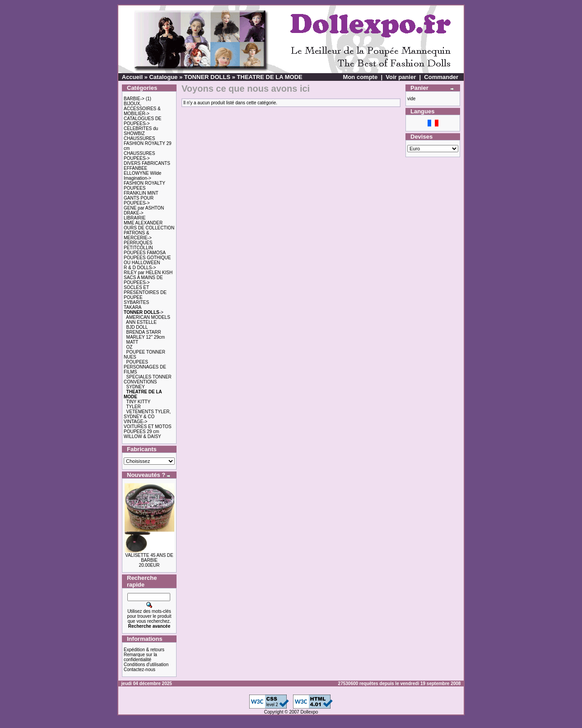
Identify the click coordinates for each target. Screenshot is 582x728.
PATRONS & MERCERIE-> (138, 235)
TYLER (133, 407)
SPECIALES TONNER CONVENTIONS (148, 379)
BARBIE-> (134, 99)
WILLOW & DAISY (142, 436)
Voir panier (401, 77)
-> (144, 312)
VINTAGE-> (135, 422)
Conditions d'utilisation (146, 665)
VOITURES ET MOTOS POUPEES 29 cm (148, 429)
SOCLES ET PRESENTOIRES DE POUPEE (145, 292)
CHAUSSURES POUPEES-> (139, 156)
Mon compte (361, 77)
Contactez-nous (140, 670)
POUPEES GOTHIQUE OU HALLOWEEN (147, 260)
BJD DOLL (137, 327)
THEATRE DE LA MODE (270, 77)
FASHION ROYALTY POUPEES (144, 186)
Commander (441, 77)
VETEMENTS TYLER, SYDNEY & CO (147, 414)
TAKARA (133, 307)
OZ (130, 347)
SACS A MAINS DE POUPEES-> (143, 280)
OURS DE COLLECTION (149, 228)
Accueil (132, 77)
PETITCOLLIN (138, 248)
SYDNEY (136, 387)
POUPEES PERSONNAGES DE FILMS (145, 367)
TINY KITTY (138, 402)
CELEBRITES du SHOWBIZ (141, 131)
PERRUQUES (138, 243)
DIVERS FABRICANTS (147, 163)
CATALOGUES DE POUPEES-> (143, 121)
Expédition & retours (144, 650)
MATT (132, 342)
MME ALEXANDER (143, 223)
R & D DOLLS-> (140, 268)
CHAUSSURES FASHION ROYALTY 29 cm (148, 143)
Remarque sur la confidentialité (140, 657)
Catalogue (163, 77)
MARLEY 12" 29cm (146, 337)
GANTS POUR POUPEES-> (139, 201)
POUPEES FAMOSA (145, 253)
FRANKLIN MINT (141, 193)
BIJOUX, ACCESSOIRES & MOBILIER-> (142, 109)
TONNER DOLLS (207, 77)
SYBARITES (136, 302)
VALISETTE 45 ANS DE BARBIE (149, 558)
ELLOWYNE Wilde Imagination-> (142, 176)
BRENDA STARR (144, 332)
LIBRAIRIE (135, 218)
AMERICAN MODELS (148, 317)
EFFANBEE (135, 168)
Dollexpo (309, 712)
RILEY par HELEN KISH (148, 273)
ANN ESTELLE (141, 322)
